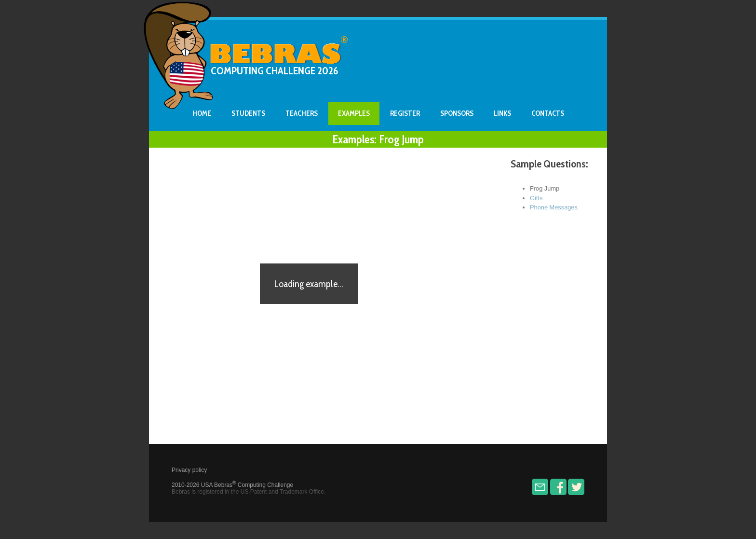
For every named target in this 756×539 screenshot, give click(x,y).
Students (248, 113)
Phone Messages (554, 207)
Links (502, 113)
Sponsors (457, 113)
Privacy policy (189, 470)
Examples (354, 113)
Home (202, 113)
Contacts (548, 113)
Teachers (302, 113)
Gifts (536, 198)
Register (405, 113)
